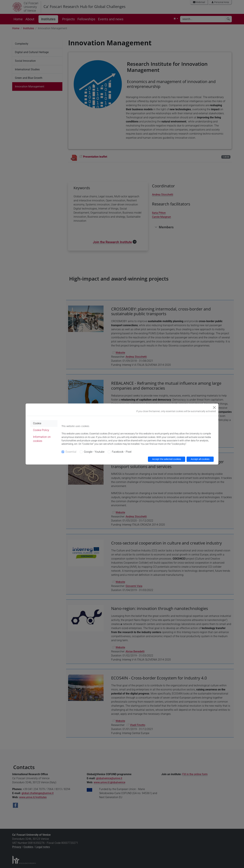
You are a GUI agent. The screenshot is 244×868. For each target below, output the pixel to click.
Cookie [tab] (37, 423)
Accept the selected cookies (167, 459)
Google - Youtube (94, 452)
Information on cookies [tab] (42, 439)
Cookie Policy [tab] (41, 430)
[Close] (214, 408)
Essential (71, 452)
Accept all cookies (200, 459)
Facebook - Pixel (122, 452)
